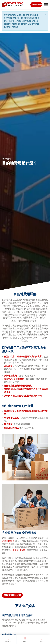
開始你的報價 (37, 4)
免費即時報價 (8, 541)
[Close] (45, 15)
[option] (25, 161)
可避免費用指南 (18, 550)
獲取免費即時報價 (12, 595)
